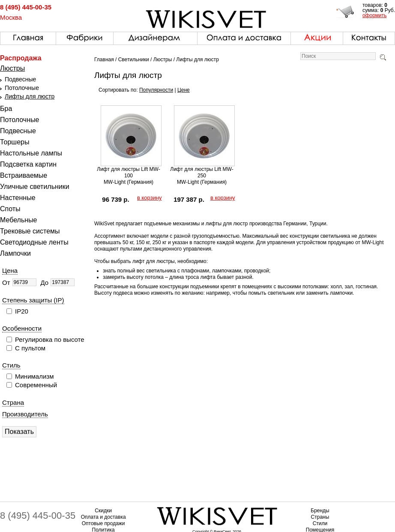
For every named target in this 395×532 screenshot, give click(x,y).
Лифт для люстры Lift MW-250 (202, 172)
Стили (320, 523)
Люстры (12, 68)
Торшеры (15, 142)
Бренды (320, 511)
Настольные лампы (31, 153)
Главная (104, 60)
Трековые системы (30, 231)
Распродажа (21, 58)
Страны (320, 517)
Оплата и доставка (103, 517)
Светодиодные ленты (34, 242)
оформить (375, 15)
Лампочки (15, 253)
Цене (184, 90)
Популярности (156, 90)
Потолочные (22, 88)
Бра (6, 109)
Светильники (134, 60)
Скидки (103, 511)
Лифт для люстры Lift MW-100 (128, 172)
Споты (10, 209)
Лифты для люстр (30, 96)
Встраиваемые (24, 175)
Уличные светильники (35, 187)
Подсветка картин (28, 164)
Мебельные (18, 220)
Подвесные (20, 79)
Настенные (18, 198)
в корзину (150, 198)
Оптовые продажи (103, 523)
